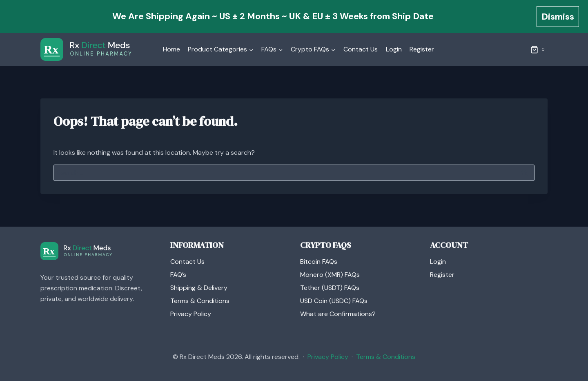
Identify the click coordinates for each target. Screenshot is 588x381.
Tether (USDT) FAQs (330, 288)
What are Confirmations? (338, 314)
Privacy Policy (191, 314)
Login (394, 49)
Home (171, 49)
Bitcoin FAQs (319, 262)
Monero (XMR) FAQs (330, 275)
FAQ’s (178, 275)
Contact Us (361, 49)
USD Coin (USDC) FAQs (334, 301)
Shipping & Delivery (199, 288)
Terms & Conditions (200, 301)
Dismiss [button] (558, 17)
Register (422, 49)
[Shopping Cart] (539, 49)
